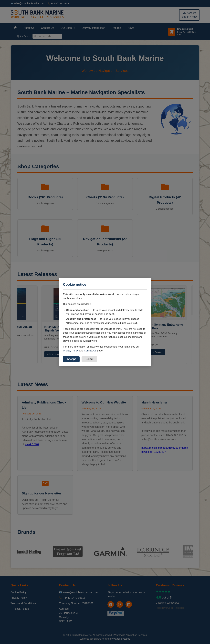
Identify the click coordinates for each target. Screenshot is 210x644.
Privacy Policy (71, 351)
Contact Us (90, 351)
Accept (71, 359)
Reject (89, 359)
